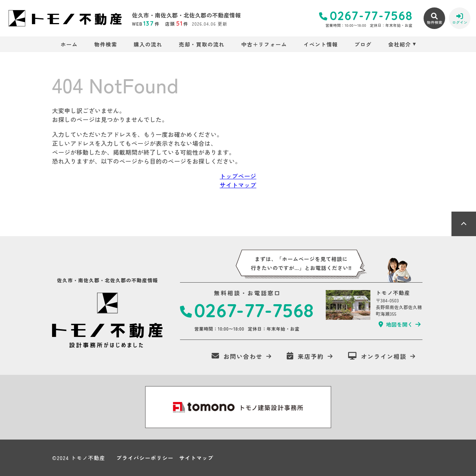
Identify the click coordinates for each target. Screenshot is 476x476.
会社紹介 (400, 44)
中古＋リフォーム (264, 44)
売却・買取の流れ (202, 44)
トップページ (238, 176)
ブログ (363, 44)
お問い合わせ (237, 356)
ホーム (69, 44)
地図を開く (396, 324)
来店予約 (305, 356)
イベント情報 (321, 44)
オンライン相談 (377, 356)
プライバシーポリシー (145, 458)
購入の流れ (148, 44)
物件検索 (106, 44)
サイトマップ (238, 185)
